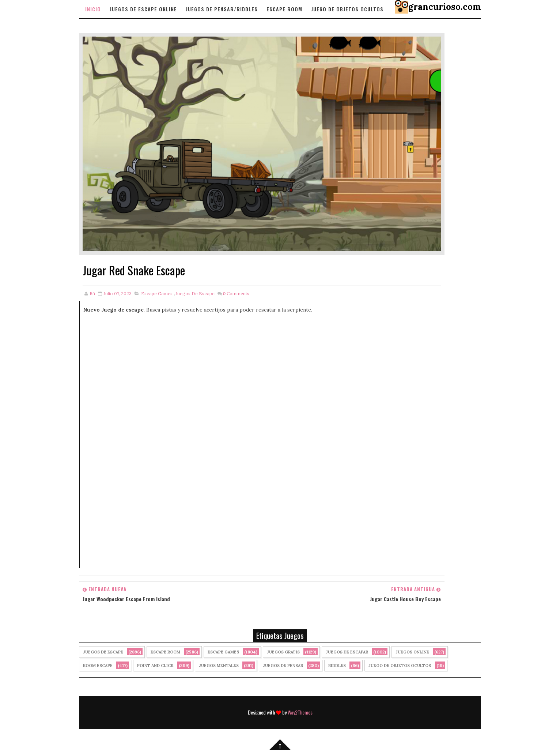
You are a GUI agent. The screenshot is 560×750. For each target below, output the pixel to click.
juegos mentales (219, 666)
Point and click (155, 666)
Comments (236, 293)
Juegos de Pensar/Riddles (222, 9)
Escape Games (157, 293)
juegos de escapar (347, 652)
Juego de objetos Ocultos (347, 9)
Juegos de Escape (195, 293)
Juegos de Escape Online (143, 9)
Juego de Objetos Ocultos (400, 666)
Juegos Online (412, 652)
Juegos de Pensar (283, 666)
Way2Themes (300, 712)
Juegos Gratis (283, 652)
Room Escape (98, 666)
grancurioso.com (445, 7)
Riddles (337, 666)
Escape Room (284, 9)
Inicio (93, 9)
